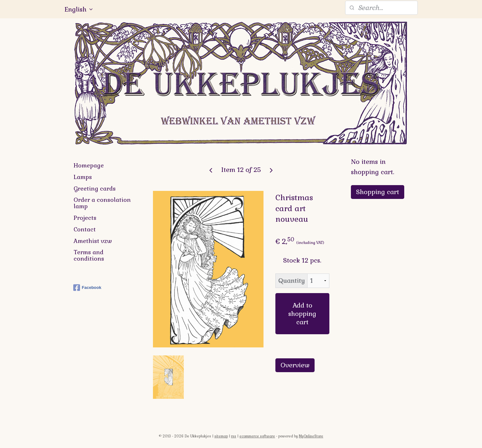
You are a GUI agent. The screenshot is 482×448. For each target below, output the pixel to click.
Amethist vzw (93, 241)
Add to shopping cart (302, 314)
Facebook (87, 288)
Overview (295, 365)
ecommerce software (257, 436)
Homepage (89, 165)
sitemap (221, 436)
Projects (85, 218)
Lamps (83, 177)
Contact (85, 229)
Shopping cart (378, 192)
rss (234, 436)
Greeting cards (95, 188)
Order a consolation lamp (102, 203)
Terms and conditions (89, 255)
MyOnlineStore (311, 436)
